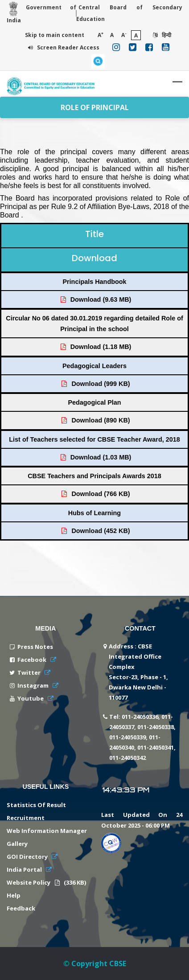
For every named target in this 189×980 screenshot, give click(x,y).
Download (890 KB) (95, 420)
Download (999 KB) (95, 384)
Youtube (31, 698)
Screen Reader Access (63, 47)
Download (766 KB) (95, 494)
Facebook (33, 660)
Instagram (34, 685)
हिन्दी (161, 35)
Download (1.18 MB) (95, 347)
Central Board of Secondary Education (129, 13)
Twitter (30, 672)
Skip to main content (55, 35)
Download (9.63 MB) (95, 299)
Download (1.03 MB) (95, 457)
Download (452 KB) (95, 531)
